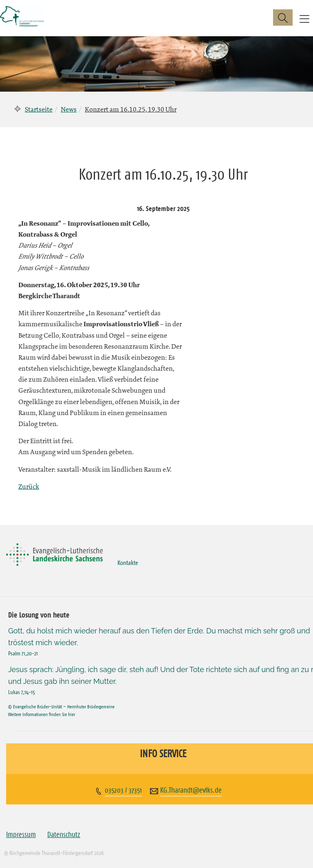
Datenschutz (64, 835)
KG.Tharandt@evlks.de (191, 790)
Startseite (39, 109)
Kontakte (128, 563)
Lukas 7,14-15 (22, 692)
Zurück (29, 486)
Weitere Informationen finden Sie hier (42, 714)
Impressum (21, 835)
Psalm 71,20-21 (23, 653)
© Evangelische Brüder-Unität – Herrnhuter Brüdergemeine (61, 706)
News (69, 109)
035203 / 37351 (123, 790)
